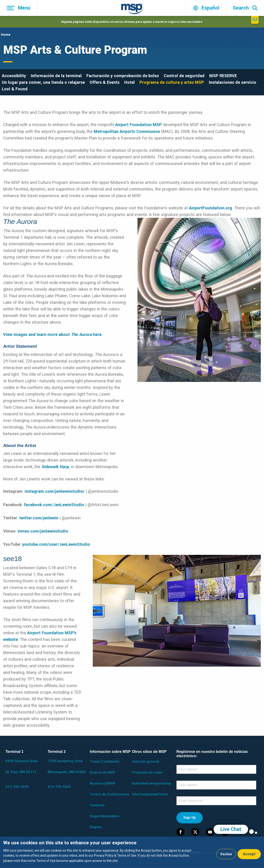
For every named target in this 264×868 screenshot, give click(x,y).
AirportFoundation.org (211, 208)
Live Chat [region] (231, 829)
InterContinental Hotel (150, 794)
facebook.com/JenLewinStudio (54, 505)
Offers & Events (105, 82)
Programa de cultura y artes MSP (172, 82)
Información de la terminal (56, 76)
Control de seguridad (184, 76)
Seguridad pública (105, 816)
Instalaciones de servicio (233, 82)
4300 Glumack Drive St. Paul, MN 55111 (22, 766)
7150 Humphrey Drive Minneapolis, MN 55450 (67, 766)
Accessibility (14, 76)
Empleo (96, 827)
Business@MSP (103, 783)
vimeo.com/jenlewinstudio (43, 531)
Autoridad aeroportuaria (151, 783)
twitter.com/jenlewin (39, 518)
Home (6, 35)
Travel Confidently (105, 761)
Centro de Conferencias (109, 794)
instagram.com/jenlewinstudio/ (55, 491)
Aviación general (146, 761)
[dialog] (132, 852)
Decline (226, 854)
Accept (249, 854)
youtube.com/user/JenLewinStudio (56, 544)
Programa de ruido (147, 772)
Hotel (129, 82)
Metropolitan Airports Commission (127, 131)
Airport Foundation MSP (138, 125)
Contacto (97, 805)
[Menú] (19, 8)
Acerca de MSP (102, 772)
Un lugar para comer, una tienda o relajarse (43, 82)
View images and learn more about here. (53, 334)
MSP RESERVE (223, 76)
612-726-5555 (17, 787)
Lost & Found (15, 89)
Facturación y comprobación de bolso (123, 76)
